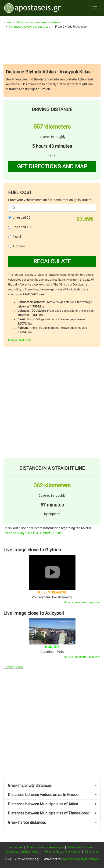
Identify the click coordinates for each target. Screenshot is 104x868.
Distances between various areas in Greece (52, 795)
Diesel (17, 237)
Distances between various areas (29, 27)
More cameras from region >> (82, 602)
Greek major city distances (52, 786)
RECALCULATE (52, 261)
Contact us (15, 847)
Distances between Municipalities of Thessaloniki (52, 813)
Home (7, 22)
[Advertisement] (52, 48)
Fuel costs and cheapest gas (45, 847)
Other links (92, 852)
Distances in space (80, 847)
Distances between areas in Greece (38, 22)
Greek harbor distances (52, 823)
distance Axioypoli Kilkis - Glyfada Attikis (32, 533)
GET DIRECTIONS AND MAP (52, 166)
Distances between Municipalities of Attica (52, 804)
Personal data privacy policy (62, 852)
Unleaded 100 (22, 227)
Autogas (19, 246)
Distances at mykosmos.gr (23, 852)
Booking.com (13, 667)
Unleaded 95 (21, 217)
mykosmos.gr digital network (81, 859)
